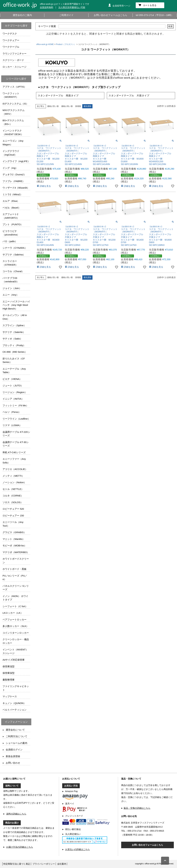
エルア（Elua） (11, 201)
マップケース (10, 696)
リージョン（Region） (15, 392)
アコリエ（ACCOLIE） (15, 469)
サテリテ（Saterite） (14, 332)
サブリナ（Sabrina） (14, 255)
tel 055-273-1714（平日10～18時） (155, 15)
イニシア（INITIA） (13, 399)
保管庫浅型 (9, 666)
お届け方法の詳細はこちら (20, 847)
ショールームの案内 (17, 743)
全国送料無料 (47, 7)
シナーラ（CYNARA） (15, 248)
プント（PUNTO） (13, 224)
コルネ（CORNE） (13, 496)
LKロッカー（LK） (13, 613)
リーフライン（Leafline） (16, 419)
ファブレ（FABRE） (14, 181)
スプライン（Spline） (14, 325)
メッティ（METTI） (13, 476)
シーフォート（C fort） (15, 606)
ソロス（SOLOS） (13, 502)
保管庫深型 (9, 673)
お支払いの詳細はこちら (77, 849)
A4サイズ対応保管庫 (14, 660)
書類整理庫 (9, 680)
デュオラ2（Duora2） (14, 174)
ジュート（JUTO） (13, 386)
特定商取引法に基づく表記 (17, 864)
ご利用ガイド (66, 15)
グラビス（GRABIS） (14, 532)
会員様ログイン (14, 750)
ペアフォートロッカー (15, 620)
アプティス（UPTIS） (14, 87)
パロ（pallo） (10, 241)
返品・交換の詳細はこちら (137, 808)
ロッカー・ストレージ (15, 67)
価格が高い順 (67, 106)
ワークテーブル (11, 47)
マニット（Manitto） (14, 539)
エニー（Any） (11, 295)
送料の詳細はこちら (16, 814)
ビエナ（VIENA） (12, 379)
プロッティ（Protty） (14, 345)
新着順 (78, 106)
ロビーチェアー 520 (13, 509)
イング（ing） (10, 168)
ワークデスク (10, 34)
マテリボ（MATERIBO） (16, 552)
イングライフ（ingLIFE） (16, 161)
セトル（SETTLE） (13, 489)
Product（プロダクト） (66, 44)
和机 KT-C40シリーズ (14, 452)
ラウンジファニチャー (15, 54)
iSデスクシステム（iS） (15, 104)
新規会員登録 (13, 756)
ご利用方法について (17, 736)
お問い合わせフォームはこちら (111, 15)
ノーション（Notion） (14, 482)
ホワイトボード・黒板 (15, 569)
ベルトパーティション (15, 710)
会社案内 (62, 864)
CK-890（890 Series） (15, 352)
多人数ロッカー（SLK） (16, 626)
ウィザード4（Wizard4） (16, 188)
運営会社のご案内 (22, 15)
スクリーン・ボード (13, 60)
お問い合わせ (13, 763)
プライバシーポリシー (44, 864)
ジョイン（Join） (12, 288)
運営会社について (15, 730)
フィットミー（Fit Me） (15, 405)
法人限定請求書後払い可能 (72, 7)
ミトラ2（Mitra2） (13, 194)
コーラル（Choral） (13, 271)
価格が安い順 (53, 106)
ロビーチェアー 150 (13, 516)
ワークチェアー (11, 40)
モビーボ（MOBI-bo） (15, 546)
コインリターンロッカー (16, 633)
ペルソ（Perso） (12, 412)
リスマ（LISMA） (12, 425)
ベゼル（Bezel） (12, 208)
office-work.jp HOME (45, 44)
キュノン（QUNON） (14, 703)
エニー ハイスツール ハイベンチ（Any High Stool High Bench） (16, 305)
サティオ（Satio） (12, 339)
